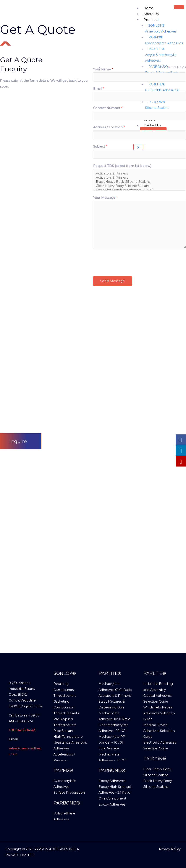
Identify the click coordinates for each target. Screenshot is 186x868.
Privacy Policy (170, 849)
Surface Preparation (69, 793)
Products (151, 20)
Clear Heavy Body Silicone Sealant (139, 186)
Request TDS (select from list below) (122, 166)
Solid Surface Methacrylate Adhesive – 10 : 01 (112, 754)
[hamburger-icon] (179, 7)
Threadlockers (65, 696)
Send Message (112, 281)
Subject (100, 147)
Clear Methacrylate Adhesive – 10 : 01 (139, 190)
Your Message (105, 198)
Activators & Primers (139, 174)
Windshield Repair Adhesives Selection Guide (159, 713)
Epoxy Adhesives (112, 781)
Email (99, 89)
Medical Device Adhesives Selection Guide (159, 731)
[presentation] (126, 261)
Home (149, 8)
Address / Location (109, 127)
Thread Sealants (66, 713)
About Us (151, 14)
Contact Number (108, 108)
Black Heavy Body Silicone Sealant (139, 182)
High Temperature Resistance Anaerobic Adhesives (70, 742)
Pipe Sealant (63, 731)
